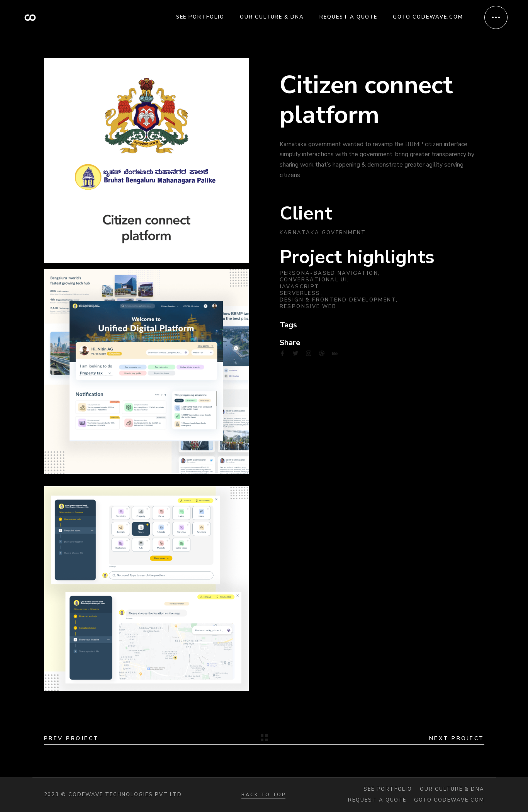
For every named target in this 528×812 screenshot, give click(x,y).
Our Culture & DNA (452, 789)
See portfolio (388, 789)
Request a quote (377, 800)
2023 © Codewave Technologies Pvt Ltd (113, 795)
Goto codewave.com (449, 800)
